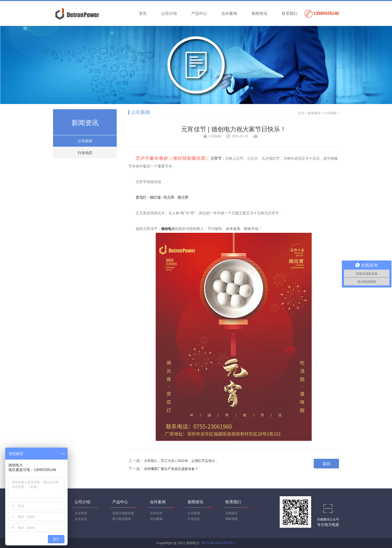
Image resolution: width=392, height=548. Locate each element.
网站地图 (232, 519)
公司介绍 (169, 13)
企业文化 (81, 519)
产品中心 (199, 13)
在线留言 (232, 513)
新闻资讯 (259, 13)
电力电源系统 (122, 519)
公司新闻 (85, 141)
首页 (143, 13)
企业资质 (81, 513)
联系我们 (290, 13)
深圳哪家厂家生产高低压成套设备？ (171, 469)
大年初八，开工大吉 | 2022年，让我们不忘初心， (181, 461)
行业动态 (85, 153)
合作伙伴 (156, 513)
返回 (326, 464)
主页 (301, 113)
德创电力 (168, 229)
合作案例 (229, 13)
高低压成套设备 (123, 513)
